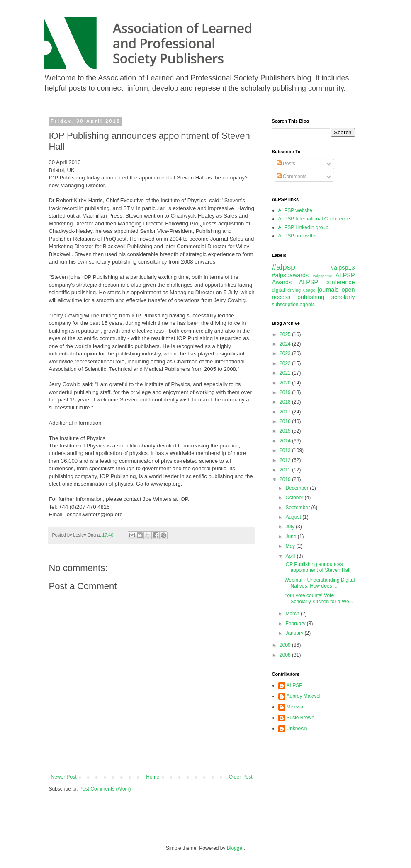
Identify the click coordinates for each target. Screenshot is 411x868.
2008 (286, 655)
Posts (286, 164)
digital (278, 290)
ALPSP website (295, 210)
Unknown (297, 728)
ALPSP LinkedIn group (303, 227)
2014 (286, 441)
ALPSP (295, 685)
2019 (286, 392)
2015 (286, 431)
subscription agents (293, 305)
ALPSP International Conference (314, 219)
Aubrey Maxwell (304, 696)
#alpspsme (322, 276)
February (296, 624)
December (298, 488)
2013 (286, 450)
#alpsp (284, 267)
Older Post (241, 777)
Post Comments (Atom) (105, 789)
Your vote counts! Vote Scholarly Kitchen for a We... (319, 598)
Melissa (295, 707)
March (293, 614)
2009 (286, 645)
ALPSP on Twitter (298, 236)
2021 (286, 373)
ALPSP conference (327, 282)
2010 (286, 479)
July (291, 527)
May (291, 546)
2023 (286, 353)
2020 (286, 383)
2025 (286, 334)
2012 (286, 460)
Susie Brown (300, 718)
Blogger (235, 848)
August (294, 517)
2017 (286, 412)
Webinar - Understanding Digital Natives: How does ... (319, 583)
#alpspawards (291, 275)
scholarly (343, 297)
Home (153, 777)
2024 (286, 344)
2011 (286, 470)
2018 (286, 402)
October (295, 498)
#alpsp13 (343, 268)
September (298, 508)
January (295, 633)
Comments (292, 177)
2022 (286, 363)
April (291, 556)
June (291, 537)
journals (328, 290)
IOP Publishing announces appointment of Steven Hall (317, 567)
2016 (286, 421)
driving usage (301, 290)
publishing (311, 297)
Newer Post (64, 777)
